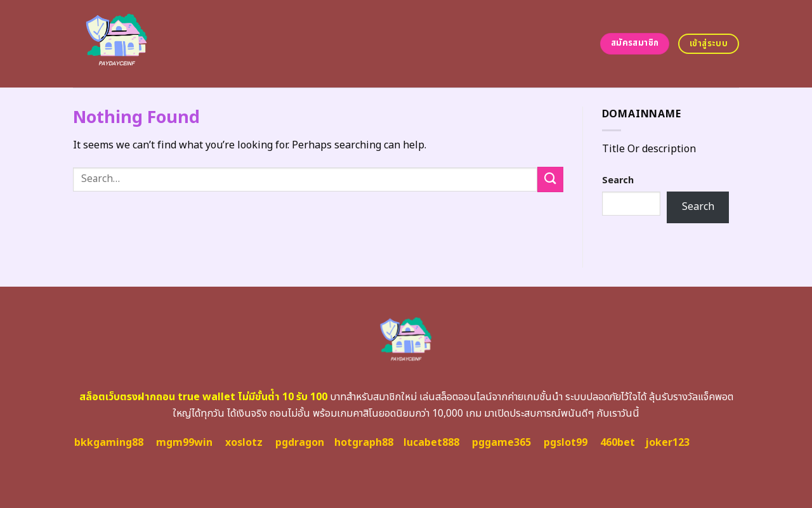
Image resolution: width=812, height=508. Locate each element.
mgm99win (184, 443)
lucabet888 (431, 443)
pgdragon (300, 443)
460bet (618, 443)
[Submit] (550, 179)
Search (618, 180)
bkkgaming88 (109, 443)
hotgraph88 (364, 443)
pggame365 (501, 443)
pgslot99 (566, 443)
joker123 (667, 443)
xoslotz (244, 443)
